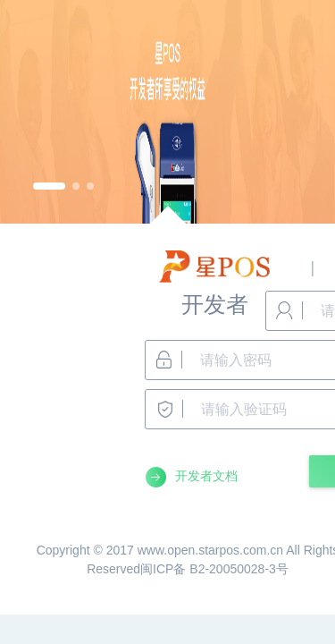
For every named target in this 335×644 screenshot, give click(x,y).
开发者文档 (206, 476)
